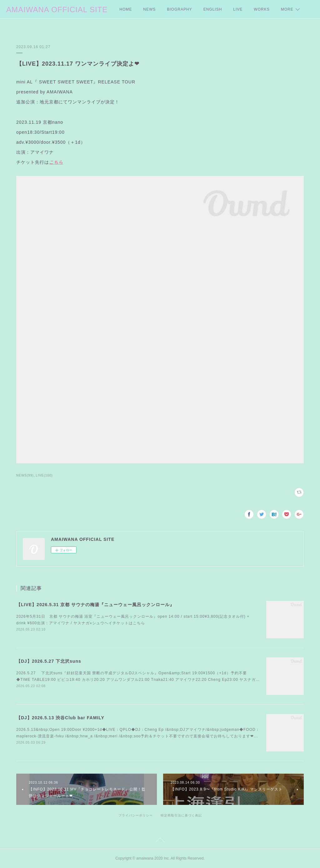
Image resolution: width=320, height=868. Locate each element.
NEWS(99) (25, 475)
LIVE (238, 9)
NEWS (149, 9)
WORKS (262, 9)
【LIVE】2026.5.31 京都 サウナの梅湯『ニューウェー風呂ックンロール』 (95, 605)
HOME (126, 9)
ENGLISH (213, 9)
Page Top (160, 841)
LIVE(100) (44, 475)
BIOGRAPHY (179, 9)
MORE (287, 9)
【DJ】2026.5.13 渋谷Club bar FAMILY (60, 718)
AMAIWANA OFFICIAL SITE (57, 10)
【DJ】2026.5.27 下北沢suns (49, 661)
